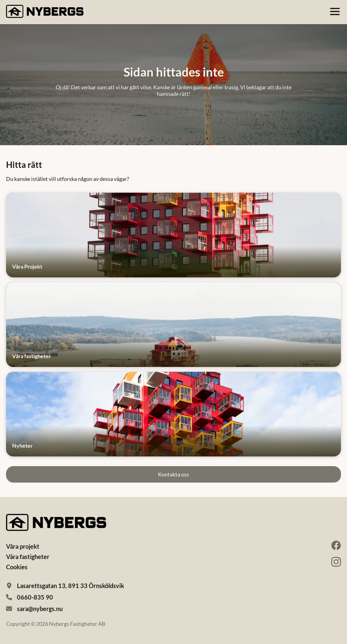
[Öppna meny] (335, 11)
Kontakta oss (173, 474)
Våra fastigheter (28, 557)
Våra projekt (23, 546)
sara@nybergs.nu (40, 609)
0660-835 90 (35, 597)
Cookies (17, 567)
